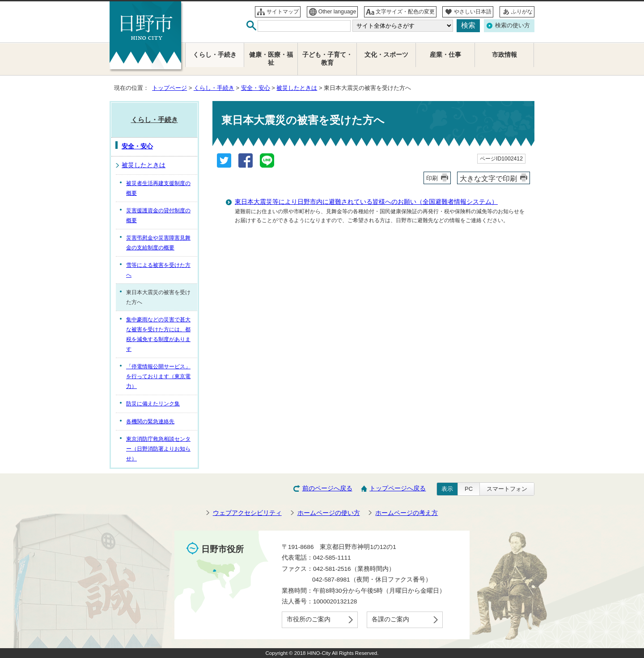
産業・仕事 (445, 55)
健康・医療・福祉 (271, 59)
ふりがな (522, 12)
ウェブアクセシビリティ (247, 513)
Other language (337, 12)
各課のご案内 (390, 619)
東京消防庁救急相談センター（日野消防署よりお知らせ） (158, 449)
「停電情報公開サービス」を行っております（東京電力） (158, 376)
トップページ (169, 88)
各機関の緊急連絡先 (150, 422)
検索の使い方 (513, 25)
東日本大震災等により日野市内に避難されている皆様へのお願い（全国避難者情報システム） (366, 202)
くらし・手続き (214, 88)
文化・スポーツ (386, 55)
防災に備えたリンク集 (153, 404)
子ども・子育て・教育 (327, 59)
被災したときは (297, 88)
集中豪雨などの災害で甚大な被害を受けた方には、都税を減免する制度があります (158, 334)
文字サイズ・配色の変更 (405, 12)
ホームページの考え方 (407, 513)
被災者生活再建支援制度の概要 (158, 188)
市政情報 (504, 55)
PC (469, 489)
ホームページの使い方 (329, 513)
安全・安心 (256, 88)
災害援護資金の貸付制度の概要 (158, 215)
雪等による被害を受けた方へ (158, 270)
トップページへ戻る (398, 488)
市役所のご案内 (309, 619)
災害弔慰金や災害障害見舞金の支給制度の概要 (158, 243)
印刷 (432, 178)
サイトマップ (283, 12)
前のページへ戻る (327, 488)
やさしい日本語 (473, 12)
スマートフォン (507, 489)
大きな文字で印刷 (488, 178)
